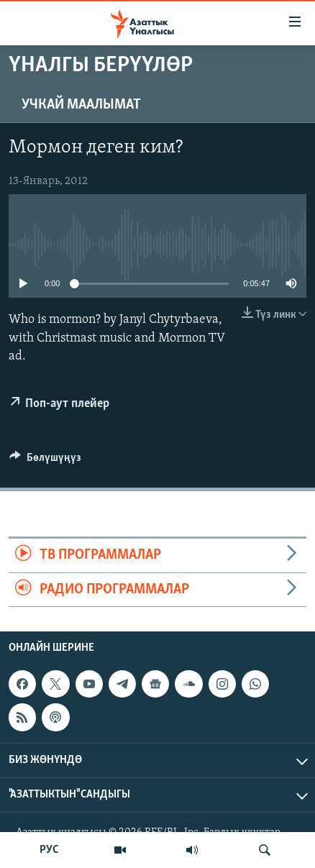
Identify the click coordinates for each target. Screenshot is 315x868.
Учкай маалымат (81, 105)
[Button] (45, 461)
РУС (49, 850)
